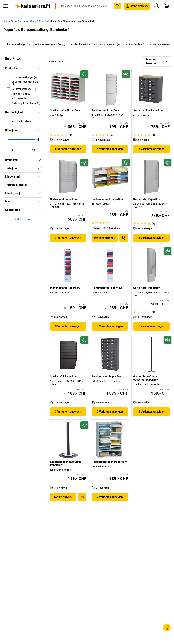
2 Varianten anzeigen (110, 412)
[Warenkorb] (166, 11)
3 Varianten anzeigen (110, 149)
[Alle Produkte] (6, 11)
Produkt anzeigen (105, 238)
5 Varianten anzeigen (68, 149)
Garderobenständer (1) (83, 44)
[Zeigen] (39, 160)
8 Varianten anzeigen (152, 149)
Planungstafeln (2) (110, 44)
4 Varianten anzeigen (152, 412)
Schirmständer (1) (135, 44)
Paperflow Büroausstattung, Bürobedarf (72, 21)
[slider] (9, 139)
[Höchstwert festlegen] (33, 150)
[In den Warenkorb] (124, 238)
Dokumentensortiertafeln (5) (50, 44)
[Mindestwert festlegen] (14, 150)
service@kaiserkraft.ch (143, 3)
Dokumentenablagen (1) (17, 44)
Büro (13, 21)
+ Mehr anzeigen (24, 219)
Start (6, 21)
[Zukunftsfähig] (84, 74)
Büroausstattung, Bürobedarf (33, 21)
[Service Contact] (167, 628)
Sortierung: (151, 59)
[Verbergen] (39, 68)
